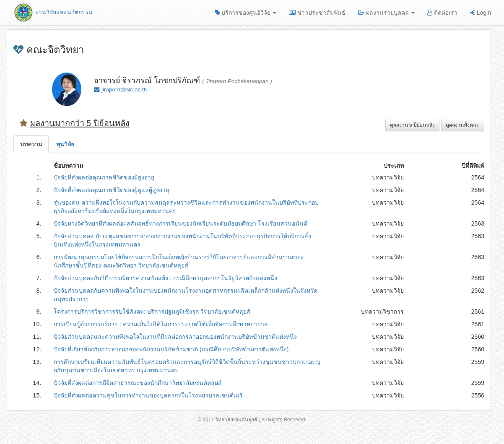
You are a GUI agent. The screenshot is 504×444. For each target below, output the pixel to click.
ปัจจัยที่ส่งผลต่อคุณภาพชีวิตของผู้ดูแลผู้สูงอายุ (111, 190)
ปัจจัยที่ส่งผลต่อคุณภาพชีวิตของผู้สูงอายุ (104, 177)
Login (481, 13)
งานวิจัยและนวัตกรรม (53, 12)
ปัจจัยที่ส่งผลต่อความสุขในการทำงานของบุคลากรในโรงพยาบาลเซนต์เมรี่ (148, 395)
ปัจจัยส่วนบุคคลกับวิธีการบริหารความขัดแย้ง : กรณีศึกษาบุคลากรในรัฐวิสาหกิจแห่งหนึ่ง (165, 278)
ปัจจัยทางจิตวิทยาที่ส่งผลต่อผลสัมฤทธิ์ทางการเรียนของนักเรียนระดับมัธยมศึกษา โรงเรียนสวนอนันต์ (181, 223)
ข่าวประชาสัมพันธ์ (317, 13)
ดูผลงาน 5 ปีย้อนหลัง (412, 125)
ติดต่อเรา (442, 13)
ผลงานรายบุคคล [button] (386, 13)
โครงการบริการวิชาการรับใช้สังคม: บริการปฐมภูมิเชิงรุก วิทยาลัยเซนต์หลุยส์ (152, 312)
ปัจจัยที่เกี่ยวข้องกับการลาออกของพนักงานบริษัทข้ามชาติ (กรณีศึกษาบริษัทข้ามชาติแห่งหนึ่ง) (171, 349)
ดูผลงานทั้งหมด (463, 125)
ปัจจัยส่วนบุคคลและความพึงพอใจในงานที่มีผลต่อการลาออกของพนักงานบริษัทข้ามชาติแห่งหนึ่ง (175, 337)
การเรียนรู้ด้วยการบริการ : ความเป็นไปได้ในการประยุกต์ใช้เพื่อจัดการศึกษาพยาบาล (161, 324)
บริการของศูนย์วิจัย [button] (246, 13)
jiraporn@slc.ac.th (124, 90)
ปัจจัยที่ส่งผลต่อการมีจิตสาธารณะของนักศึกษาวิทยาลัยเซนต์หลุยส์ (138, 383)
